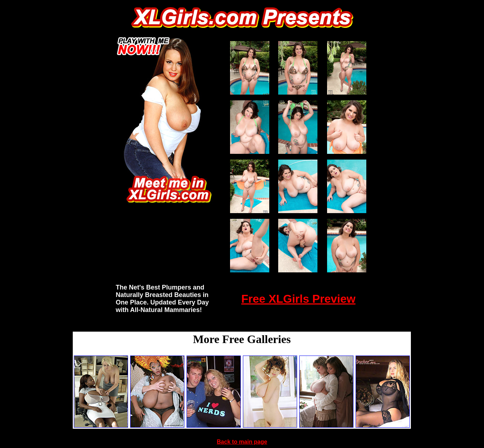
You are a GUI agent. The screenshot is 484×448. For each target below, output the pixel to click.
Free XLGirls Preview (298, 299)
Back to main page (242, 442)
